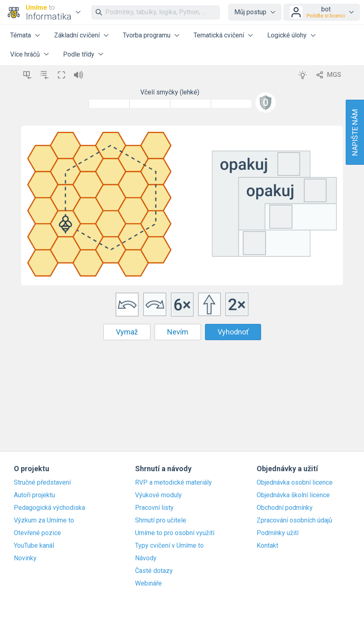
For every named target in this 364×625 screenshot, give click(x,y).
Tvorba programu (147, 35)
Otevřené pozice (37, 533)
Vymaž (127, 332)
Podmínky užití (278, 533)
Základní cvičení (77, 35)
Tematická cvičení (219, 35)
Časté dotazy (154, 571)
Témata (21, 35)
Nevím (178, 332)
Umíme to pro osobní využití (175, 533)
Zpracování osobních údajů (294, 520)
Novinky (25, 558)
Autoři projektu (34, 495)
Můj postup (250, 12)
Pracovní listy (154, 508)
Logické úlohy (287, 35)
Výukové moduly (158, 495)
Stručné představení (42, 483)
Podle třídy (79, 54)
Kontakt (267, 546)
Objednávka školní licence (293, 495)
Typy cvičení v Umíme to (169, 546)
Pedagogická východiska (49, 508)
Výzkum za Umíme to (44, 520)
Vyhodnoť (233, 332)
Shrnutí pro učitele (161, 520)
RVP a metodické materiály (173, 483)
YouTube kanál (34, 546)
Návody (146, 558)
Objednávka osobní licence (295, 483)
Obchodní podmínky (285, 508)
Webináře (148, 583)
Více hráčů (25, 54)
